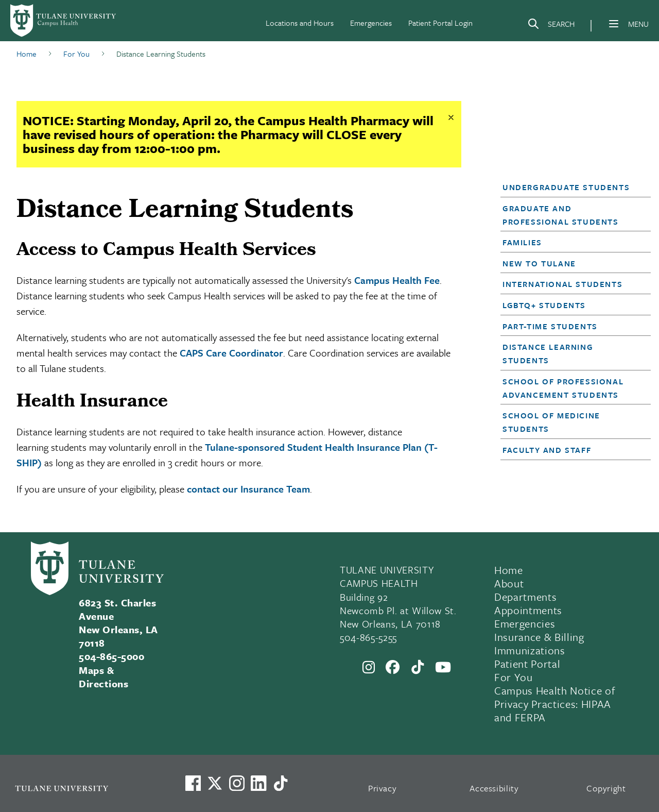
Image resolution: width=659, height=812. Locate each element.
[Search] (551, 26)
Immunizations (530, 650)
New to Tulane (539, 263)
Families (522, 242)
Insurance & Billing (539, 637)
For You (514, 677)
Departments (525, 597)
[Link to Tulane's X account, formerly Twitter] (215, 783)
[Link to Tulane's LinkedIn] (258, 783)
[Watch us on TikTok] (281, 783)
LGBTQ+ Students (544, 305)
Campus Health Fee (397, 280)
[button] (569, 187)
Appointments (528, 610)
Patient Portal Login (440, 23)
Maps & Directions (103, 677)
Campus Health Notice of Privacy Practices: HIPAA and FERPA (555, 704)
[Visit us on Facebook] (193, 783)
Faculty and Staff (547, 450)
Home (509, 570)
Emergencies (371, 23)
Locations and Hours (300, 23)
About (509, 583)
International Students (562, 284)
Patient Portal (527, 664)
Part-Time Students (550, 326)
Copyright (606, 788)
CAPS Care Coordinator (231, 353)
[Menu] (614, 24)
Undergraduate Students (566, 187)
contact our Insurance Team (248, 489)
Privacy (383, 788)
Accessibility (494, 788)
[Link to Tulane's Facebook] (237, 783)
